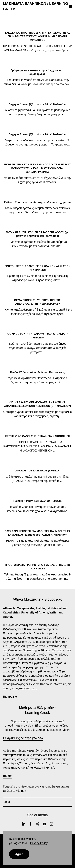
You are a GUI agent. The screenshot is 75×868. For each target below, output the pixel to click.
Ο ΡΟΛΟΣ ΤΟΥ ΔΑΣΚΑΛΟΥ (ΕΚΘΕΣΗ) (37, 471)
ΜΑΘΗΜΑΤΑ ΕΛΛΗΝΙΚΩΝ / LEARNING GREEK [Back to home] (35, 6)
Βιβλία (7, 776)
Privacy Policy (39, 843)
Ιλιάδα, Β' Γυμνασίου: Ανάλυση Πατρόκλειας (37, 372)
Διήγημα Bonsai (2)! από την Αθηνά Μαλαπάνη (38, 104)
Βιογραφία (10, 697)
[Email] (37, 802)
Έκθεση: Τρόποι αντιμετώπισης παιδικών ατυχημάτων (38, 202)
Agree (19, 854)
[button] (70, 6)
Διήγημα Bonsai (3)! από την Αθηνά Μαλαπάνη (38, 134)
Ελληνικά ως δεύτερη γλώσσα (23, 738)
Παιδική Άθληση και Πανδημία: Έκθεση (37, 501)
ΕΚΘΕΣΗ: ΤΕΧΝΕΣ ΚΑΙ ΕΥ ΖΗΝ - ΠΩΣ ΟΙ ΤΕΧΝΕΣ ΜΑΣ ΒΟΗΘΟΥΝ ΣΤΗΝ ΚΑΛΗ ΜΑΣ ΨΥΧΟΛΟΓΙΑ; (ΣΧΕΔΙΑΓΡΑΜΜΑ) (37, 168)
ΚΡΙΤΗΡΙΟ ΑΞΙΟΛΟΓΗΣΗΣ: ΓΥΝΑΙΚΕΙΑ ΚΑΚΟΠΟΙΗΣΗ (37, 436)
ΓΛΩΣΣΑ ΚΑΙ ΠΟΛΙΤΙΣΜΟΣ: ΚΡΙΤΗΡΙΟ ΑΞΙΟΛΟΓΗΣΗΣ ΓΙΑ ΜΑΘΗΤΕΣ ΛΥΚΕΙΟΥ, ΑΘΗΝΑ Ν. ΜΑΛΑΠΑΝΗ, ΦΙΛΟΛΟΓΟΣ (38, 36)
